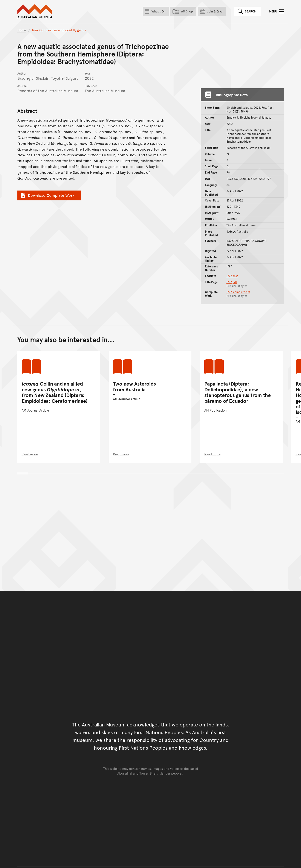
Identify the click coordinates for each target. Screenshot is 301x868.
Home (22, 30)
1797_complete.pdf (238, 292)
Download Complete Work (47, 195)
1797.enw (232, 276)
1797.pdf (232, 282)
